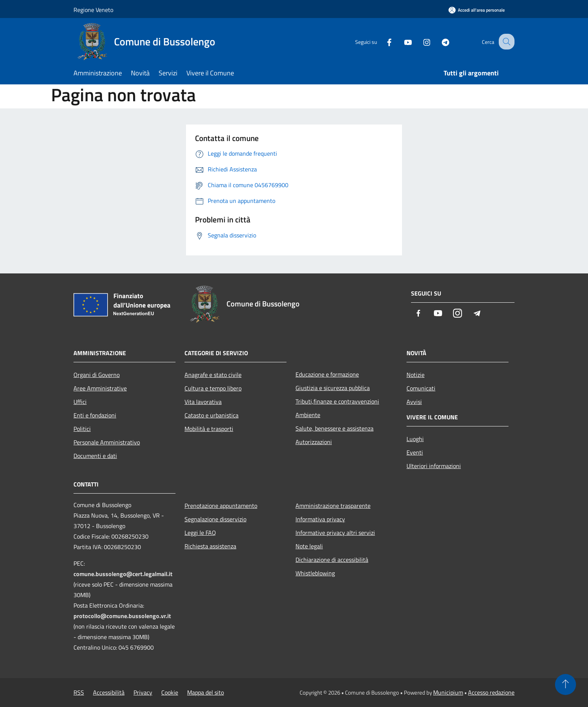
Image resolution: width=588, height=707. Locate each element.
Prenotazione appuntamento (221, 506)
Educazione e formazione (327, 374)
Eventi (415, 452)
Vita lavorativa (203, 402)
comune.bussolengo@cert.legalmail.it (123, 574)
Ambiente (308, 415)
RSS (79, 692)
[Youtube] (401, 41)
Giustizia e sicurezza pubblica (333, 388)
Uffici (80, 402)
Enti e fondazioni (95, 415)
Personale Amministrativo (107, 442)
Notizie (415, 375)
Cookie (170, 692)
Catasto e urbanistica (211, 415)
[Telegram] (439, 41)
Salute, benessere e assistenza (334, 428)
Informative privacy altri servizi (335, 533)
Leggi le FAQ (200, 533)
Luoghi (415, 439)
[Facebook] (382, 41)
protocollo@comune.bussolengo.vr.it (122, 616)
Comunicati (421, 388)
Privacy (143, 692)
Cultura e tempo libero (213, 388)
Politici (82, 429)
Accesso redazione (491, 692)
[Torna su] (565, 684)
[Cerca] (505, 42)
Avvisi (414, 402)
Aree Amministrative (100, 388)
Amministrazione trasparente (333, 506)
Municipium (448, 692)
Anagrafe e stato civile (213, 375)
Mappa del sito (205, 692)
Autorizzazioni (314, 442)
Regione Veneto (93, 10)
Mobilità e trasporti (209, 429)
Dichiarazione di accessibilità (332, 560)
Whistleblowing (315, 573)
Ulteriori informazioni (434, 466)
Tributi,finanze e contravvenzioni (337, 401)
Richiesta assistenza (210, 546)
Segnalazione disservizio (215, 519)
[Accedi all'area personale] (477, 10)
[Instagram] (420, 41)
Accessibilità (109, 692)
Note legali (309, 546)
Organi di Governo (97, 375)
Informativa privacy (320, 519)
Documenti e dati (95, 456)
